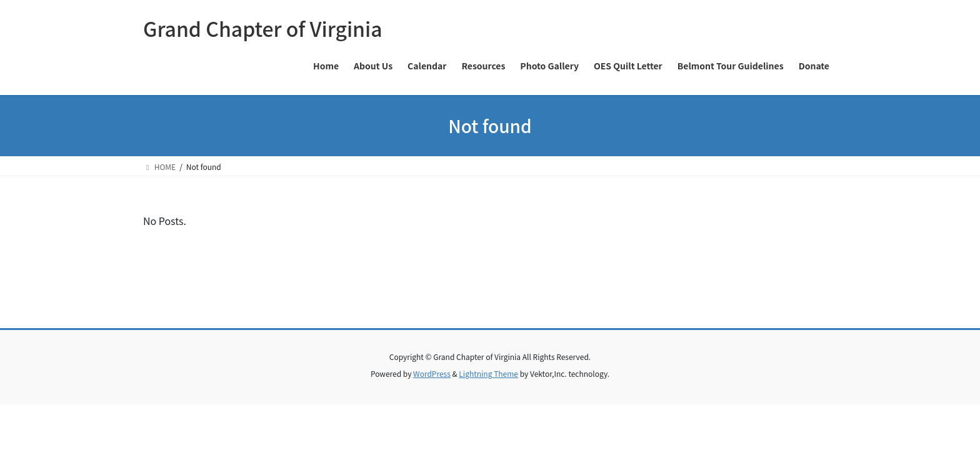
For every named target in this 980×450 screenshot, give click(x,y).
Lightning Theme (488, 373)
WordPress (432, 373)
